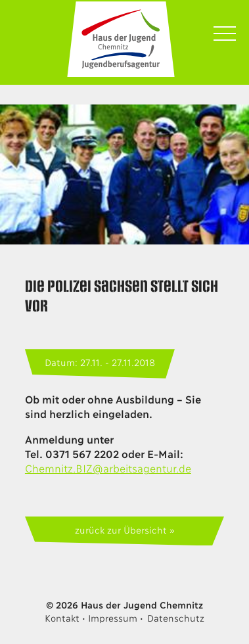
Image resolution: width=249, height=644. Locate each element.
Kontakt (62, 617)
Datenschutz (176, 617)
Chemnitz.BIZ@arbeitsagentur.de (108, 468)
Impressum (112, 617)
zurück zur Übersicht (121, 529)
